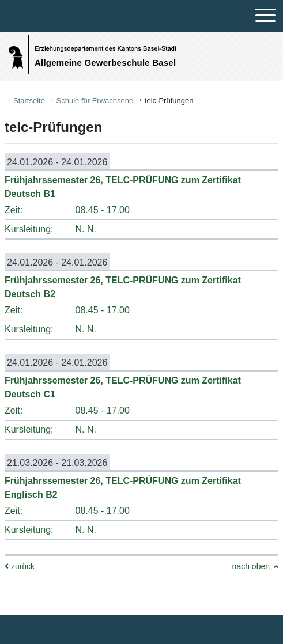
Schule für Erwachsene (95, 101)
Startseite (29, 101)
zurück (20, 566)
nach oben (251, 566)
